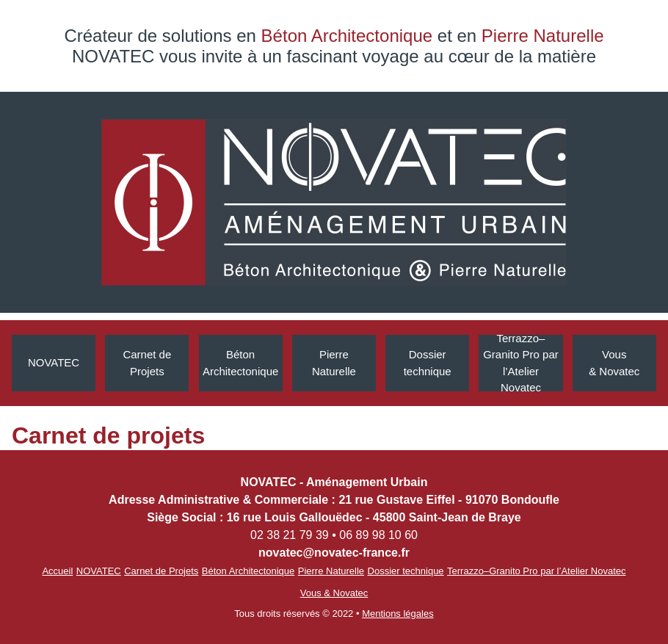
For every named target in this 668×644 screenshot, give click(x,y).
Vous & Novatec (614, 363)
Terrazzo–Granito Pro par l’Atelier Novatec (521, 363)
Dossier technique (406, 571)
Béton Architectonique (240, 363)
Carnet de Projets (147, 363)
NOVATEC (54, 362)
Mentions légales (398, 614)
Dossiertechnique (428, 363)
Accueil (57, 571)
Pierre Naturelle (334, 363)
